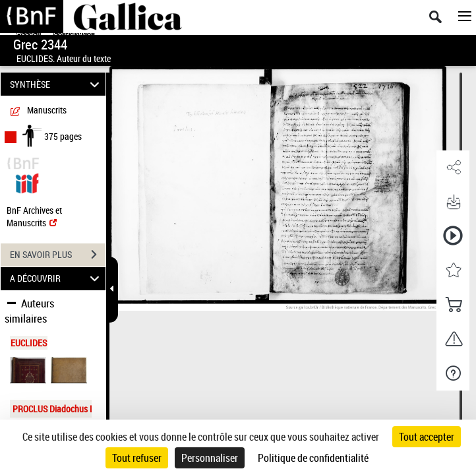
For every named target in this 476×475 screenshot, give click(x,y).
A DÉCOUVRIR (56, 279)
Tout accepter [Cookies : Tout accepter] (427, 437)
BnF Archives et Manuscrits (34, 216)
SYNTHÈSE (56, 84)
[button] (453, 168)
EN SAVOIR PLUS (58, 255)
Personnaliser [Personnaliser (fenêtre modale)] (210, 458)
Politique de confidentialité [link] (313, 458)
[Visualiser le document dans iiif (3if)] (27, 182)
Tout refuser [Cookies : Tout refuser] (137, 458)
